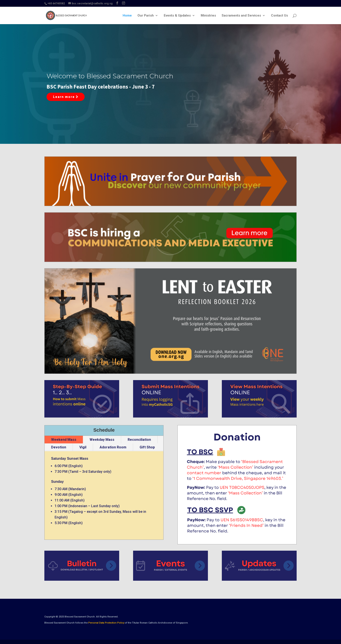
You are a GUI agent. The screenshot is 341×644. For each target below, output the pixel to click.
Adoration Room (113, 447)
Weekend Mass (64, 440)
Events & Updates (177, 16)
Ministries (208, 16)
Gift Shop (147, 447)
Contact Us (279, 16)
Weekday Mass (102, 440)
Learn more (66, 97)
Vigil (83, 447)
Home (127, 16)
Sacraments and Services (241, 16)
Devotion (59, 447)
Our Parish (146, 16)
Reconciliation (139, 440)
